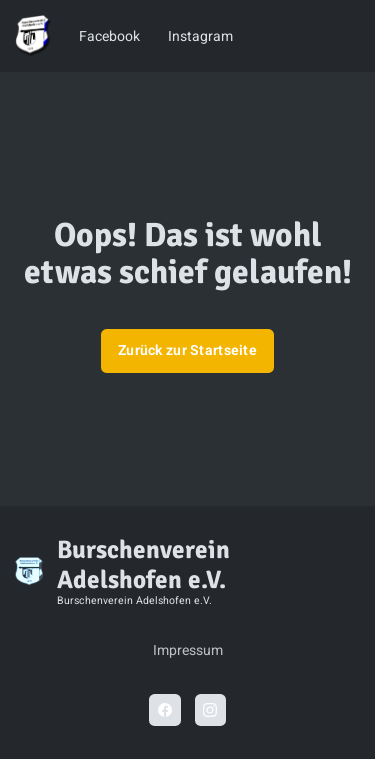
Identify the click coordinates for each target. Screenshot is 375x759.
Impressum (188, 650)
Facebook (109, 36)
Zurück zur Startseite (187, 350)
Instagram (200, 36)
